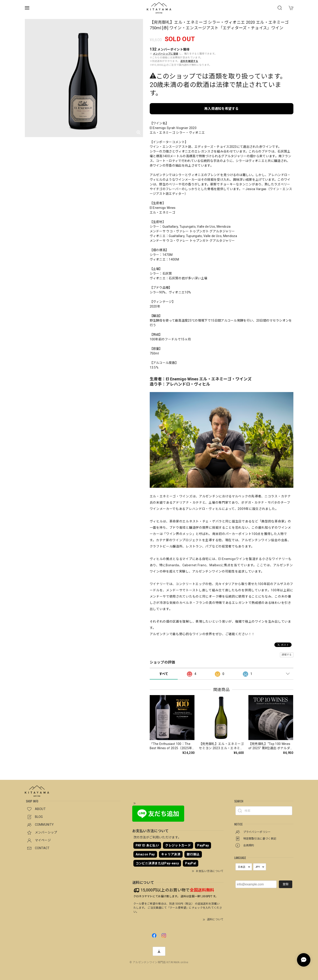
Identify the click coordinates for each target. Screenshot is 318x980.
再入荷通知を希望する (221, 109)
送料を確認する (189, 61)
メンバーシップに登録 (165, 54)
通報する (287, 655)
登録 (286, 884)
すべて (164, 674)
